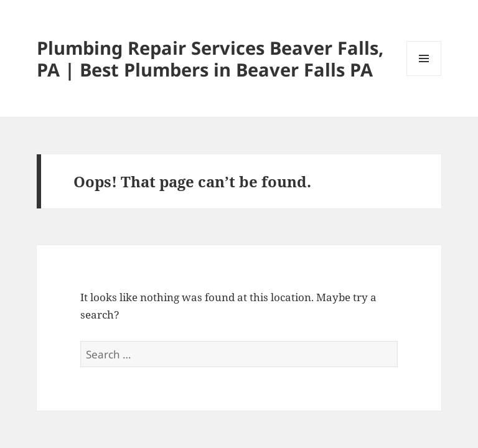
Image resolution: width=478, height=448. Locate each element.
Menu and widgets (424, 76)
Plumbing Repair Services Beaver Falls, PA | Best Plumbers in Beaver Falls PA (210, 58)
